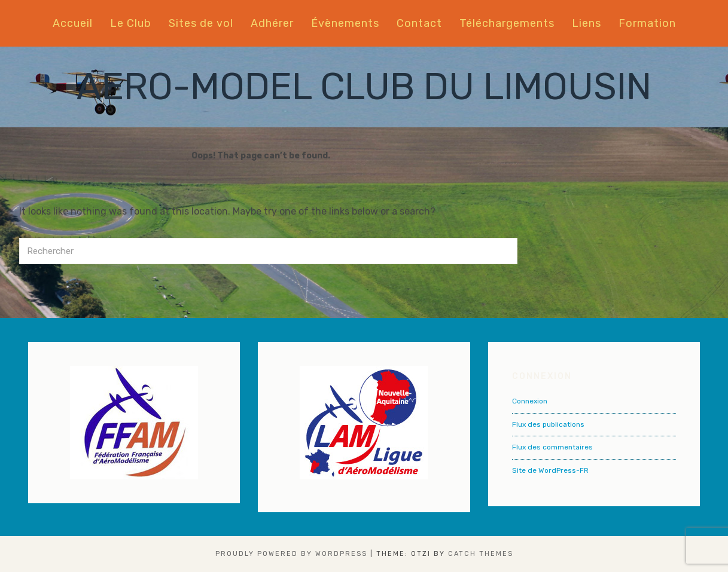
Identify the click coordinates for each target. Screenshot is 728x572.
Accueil (73, 23)
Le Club (131, 23)
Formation (647, 23)
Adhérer (272, 23)
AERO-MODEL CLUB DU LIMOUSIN (364, 87)
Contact (419, 23)
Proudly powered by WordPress (291, 554)
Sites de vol (201, 23)
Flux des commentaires (552, 447)
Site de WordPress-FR (550, 470)
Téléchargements (507, 23)
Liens (587, 23)
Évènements (345, 23)
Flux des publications (548, 424)
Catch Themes (481, 554)
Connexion (530, 401)
